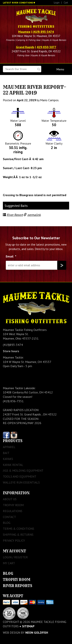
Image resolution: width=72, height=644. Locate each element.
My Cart (9, 563)
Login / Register (15, 557)
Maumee (24, 32)
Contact (9, 517)
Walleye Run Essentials (21, 482)
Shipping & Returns (18, 535)
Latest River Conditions (18, 3)
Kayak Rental (13, 465)
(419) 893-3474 (43, 32)
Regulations (13, 511)
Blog (7, 523)
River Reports (18, 586)
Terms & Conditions (19, 529)
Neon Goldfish (37, 632)
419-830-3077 (46, 47)
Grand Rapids (25, 47)
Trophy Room (13, 505)
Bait (6, 453)
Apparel (9, 447)
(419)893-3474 (13, 345)
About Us (10, 499)
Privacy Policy (14, 540)
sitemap (28, 626)
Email (11, 256)
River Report (15, 215)
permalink (34, 215)
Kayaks (8, 459)
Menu (60, 69)
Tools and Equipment (20, 476)
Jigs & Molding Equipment (23, 470)
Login (57, 3)
